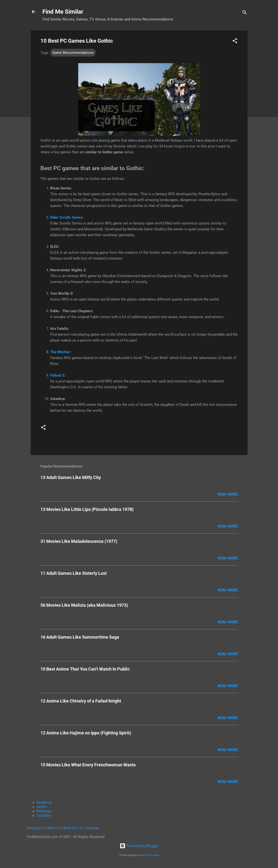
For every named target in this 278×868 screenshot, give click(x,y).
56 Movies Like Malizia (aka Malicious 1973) (84, 605)
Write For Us (73, 828)
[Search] (245, 13)
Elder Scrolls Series (66, 217)
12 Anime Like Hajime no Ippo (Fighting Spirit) (86, 733)
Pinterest (44, 811)
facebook (44, 802)
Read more (228, 494)
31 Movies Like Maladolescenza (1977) (79, 541)
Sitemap (92, 828)
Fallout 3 (57, 375)
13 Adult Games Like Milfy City (71, 477)
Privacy (33, 828)
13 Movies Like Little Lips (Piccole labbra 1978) (87, 509)
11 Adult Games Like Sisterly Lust (74, 573)
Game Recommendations (73, 53)
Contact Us (51, 828)
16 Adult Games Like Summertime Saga (80, 637)
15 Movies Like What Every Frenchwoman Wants (88, 765)
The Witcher (60, 352)
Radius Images (150, 855)
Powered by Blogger (139, 846)
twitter (42, 807)
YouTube (44, 816)
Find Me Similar (63, 12)
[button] (235, 42)
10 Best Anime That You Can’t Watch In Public (85, 669)
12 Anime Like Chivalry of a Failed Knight (81, 701)
